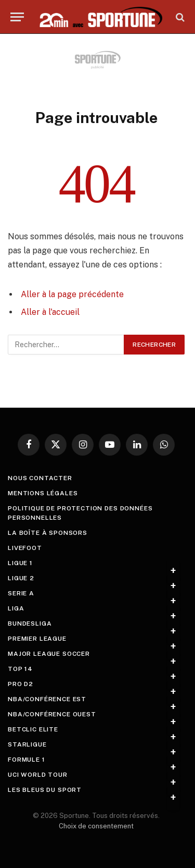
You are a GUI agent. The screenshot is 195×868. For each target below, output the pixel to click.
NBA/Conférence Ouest (52, 714)
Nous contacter (40, 478)
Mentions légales (43, 493)
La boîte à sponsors (48, 533)
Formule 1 (27, 760)
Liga (16, 608)
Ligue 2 (21, 578)
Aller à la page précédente (72, 294)
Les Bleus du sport (45, 790)
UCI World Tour (38, 775)
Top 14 (20, 669)
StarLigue (27, 744)
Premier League (37, 639)
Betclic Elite (33, 729)
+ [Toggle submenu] (173, 571)
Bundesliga (30, 624)
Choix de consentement (96, 826)
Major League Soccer (49, 654)
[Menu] (17, 17)
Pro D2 (21, 684)
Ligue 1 (20, 563)
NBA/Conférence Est (47, 699)
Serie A (21, 593)
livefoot (25, 548)
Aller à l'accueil (50, 312)
